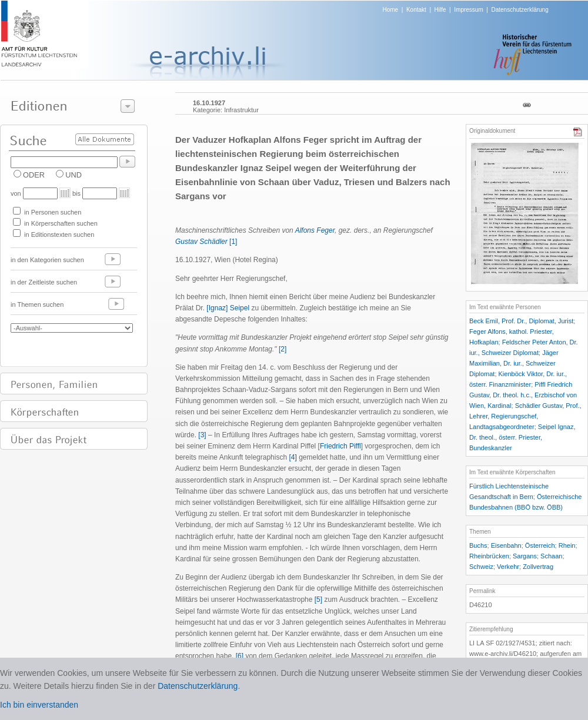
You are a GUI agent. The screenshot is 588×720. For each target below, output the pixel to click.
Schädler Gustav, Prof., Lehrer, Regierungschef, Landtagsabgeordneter (525, 416)
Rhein (567, 545)
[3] (202, 435)
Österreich (540, 545)
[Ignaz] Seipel (228, 308)
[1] (233, 242)
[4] (293, 457)
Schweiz (481, 567)
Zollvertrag (538, 567)
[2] (283, 349)
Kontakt (416, 10)
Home (391, 10)
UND (73, 175)
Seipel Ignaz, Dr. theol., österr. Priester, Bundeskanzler (522, 437)
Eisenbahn (506, 545)
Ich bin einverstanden (39, 705)
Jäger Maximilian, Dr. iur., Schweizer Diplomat (514, 363)
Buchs (478, 545)
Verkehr (508, 567)
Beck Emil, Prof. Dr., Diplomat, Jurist (521, 321)
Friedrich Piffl (340, 446)
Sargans (525, 556)
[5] (318, 600)
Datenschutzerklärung (519, 10)
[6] (240, 656)
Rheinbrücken (489, 556)
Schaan (551, 556)
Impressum (468, 10)
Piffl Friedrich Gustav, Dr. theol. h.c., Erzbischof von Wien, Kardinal (523, 395)
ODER (34, 175)
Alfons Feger (315, 230)
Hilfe (440, 10)
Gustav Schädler (201, 242)
